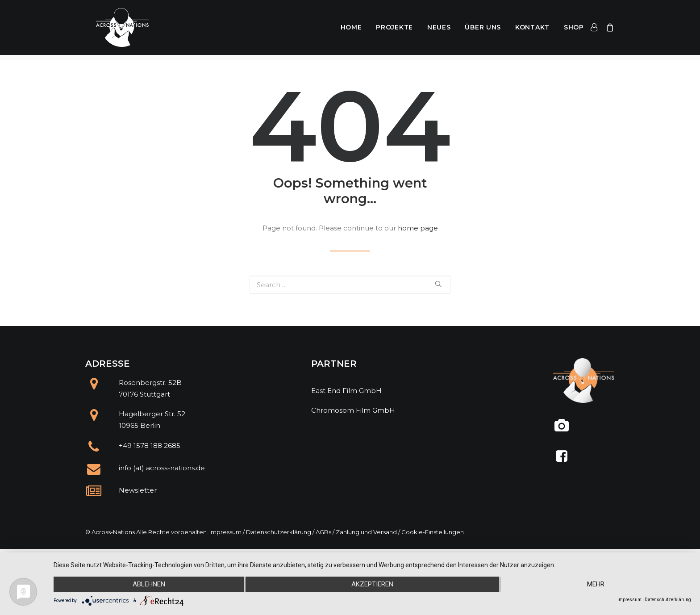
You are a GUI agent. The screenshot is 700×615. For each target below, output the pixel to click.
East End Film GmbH (346, 391)
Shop (574, 30)
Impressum (225, 532)
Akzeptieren (372, 584)
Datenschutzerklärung (279, 532)
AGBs (323, 532)
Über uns (483, 30)
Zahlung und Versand (366, 532)
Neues (439, 30)
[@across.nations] (562, 429)
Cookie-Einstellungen (433, 532)
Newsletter (138, 490)
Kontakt (532, 30)
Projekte (394, 30)
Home (351, 30)
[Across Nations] (116, 30)
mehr (596, 584)
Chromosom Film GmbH (353, 410)
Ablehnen (149, 584)
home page (418, 228)
